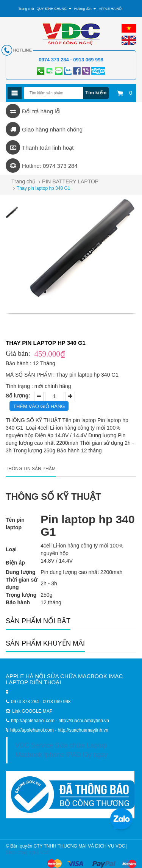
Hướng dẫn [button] (85, 9)
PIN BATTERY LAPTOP (70, 181)
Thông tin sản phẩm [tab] (31, 469)
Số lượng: (18, 396)
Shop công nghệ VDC (28, 852)
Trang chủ (23, 181)
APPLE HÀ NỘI (111, 9)
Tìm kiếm (96, 93)
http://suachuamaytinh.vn (83, 730)
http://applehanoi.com (33, 730)
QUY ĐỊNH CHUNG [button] (54, 9)
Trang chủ (26, 9)
